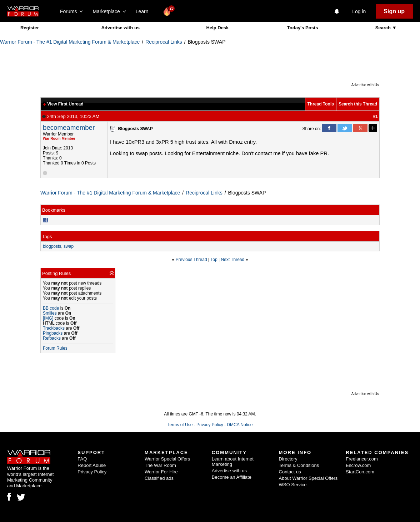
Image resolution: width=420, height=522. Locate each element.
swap (69, 246)
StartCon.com (360, 472)
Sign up (394, 11)
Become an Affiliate (232, 477)
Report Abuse (92, 465)
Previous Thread (191, 260)
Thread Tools (321, 104)
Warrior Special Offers (167, 459)
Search (384, 28)
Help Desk (217, 28)
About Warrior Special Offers (308, 478)
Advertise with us (120, 28)
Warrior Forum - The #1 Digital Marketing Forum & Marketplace (70, 42)
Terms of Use (180, 425)
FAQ (82, 459)
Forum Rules (55, 348)
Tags (47, 237)
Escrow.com (358, 465)
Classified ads (159, 478)
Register (30, 28)
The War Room (160, 465)
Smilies (50, 313)
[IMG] (48, 318)
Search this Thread (358, 104)
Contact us (290, 472)
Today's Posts (303, 28)
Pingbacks (53, 333)
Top (214, 260)
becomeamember (69, 127)
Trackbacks (54, 328)
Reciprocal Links (164, 42)
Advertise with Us (365, 85)
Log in (359, 11)
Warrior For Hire (161, 472)
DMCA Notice (240, 425)
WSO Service (293, 485)
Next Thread (232, 260)
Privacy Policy (210, 425)
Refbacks (52, 338)
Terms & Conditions (299, 465)
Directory (288, 459)
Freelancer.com (362, 459)
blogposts (52, 246)
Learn (144, 11)
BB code (51, 308)
